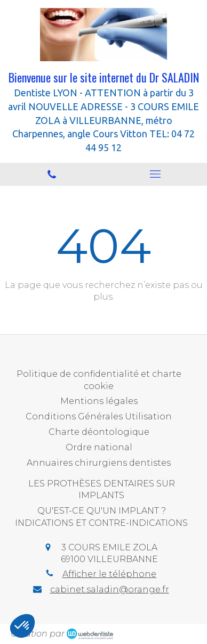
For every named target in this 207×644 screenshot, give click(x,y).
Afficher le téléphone (109, 574)
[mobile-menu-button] (155, 174)
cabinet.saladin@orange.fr (110, 589)
